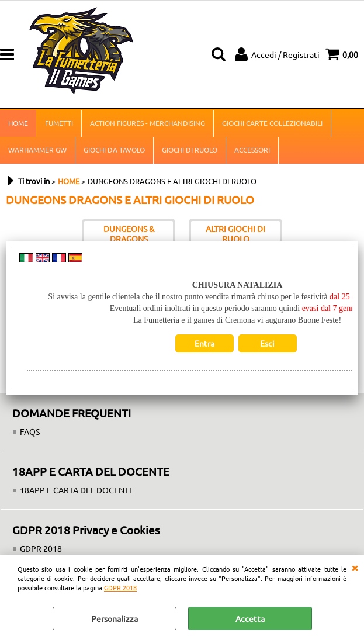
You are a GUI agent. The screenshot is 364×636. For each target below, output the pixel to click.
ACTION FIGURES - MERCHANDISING (148, 123)
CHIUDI (355, 567)
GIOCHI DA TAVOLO (114, 150)
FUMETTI (59, 123)
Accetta (250, 618)
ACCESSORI (252, 150)
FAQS (30, 431)
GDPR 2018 (120, 587)
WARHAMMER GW (37, 150)
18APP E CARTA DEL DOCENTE (77, 490)
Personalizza (115, 618)
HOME (18, 123)
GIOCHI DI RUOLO (190, 150)
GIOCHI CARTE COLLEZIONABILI (272, 123)
